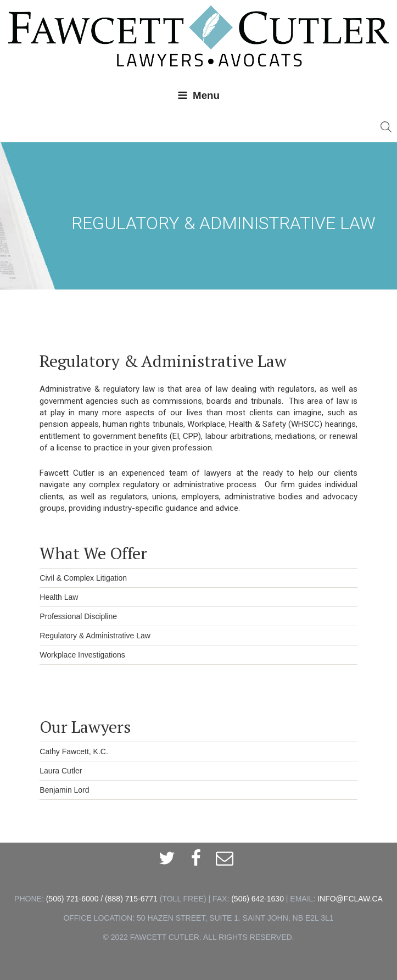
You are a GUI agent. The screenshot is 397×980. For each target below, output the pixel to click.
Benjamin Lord (64, 790)
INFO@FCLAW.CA (350, 899)
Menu (199, 95)
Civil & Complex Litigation (83, 578)
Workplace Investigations (82, 655)
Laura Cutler (61, 771)
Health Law (59, 597)
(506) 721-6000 (72, 899)
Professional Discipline (78, 616)
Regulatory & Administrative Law (95, 636)
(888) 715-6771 (131, 899)
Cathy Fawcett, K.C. (74, 751)
